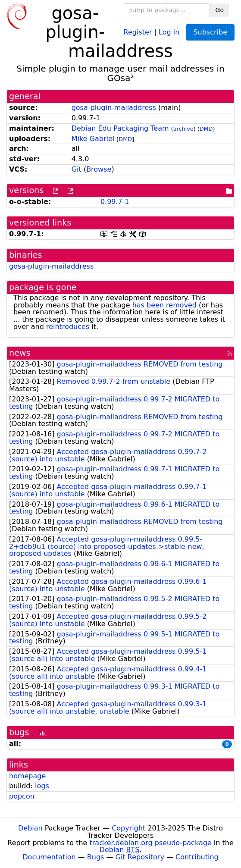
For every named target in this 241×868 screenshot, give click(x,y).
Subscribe (210, 32)
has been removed (164, 305)
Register (138, 32)
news (20, 353)
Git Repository (140, 857)
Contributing (197, 857)
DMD (206, 129)
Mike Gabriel (93, 139)
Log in (169, 32)
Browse (99, 169)
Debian (30, 828)
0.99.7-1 (115, 202)
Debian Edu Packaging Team (120, 128)
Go (220, 10)
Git (77, 169)
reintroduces (68, 327)
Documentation (49, 857)
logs (42, 786)
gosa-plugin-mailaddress (114, 108)
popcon (22, 796)
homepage (27, 776)
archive (183, 129)
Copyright (128, 828)
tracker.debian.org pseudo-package (151, 843)
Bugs (96, 857)
